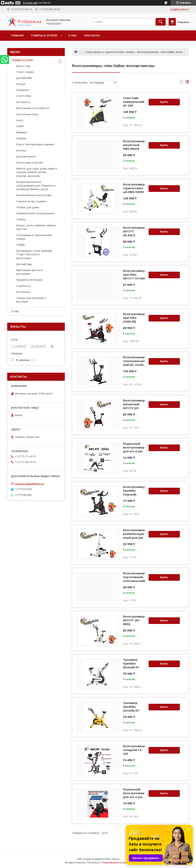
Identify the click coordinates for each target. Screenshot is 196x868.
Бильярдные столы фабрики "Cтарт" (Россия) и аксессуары (34, 254)
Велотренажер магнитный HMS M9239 (134, 145)
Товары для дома (27, 207)
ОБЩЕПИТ (23, 90)
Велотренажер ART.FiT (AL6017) (134, 231)
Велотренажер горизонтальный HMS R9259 (134, 188)
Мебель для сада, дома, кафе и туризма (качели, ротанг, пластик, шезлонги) (36, 172)
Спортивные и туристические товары (110, 52)
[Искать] (161, 22)
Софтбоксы (23, 286)
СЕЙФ (20, 126)
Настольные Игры (27, 114)
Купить (164, 102)
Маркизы (22, 132)
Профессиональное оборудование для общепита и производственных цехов (36, 186)
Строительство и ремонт (32, 201)
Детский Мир (24, 78)
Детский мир (24, 264)
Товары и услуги (44, 36)
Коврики (21, 138)
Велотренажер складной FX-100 (134, 750)
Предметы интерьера (29, 280)
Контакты (92, 36)
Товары (21, 219)
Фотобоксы (23, 102)
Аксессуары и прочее (30, 163)
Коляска (21, 151)
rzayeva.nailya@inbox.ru (29, 484)
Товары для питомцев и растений (31, 300)
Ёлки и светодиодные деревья (35, 144)
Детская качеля (26, 157)
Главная (17, 36)
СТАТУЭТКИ (24, 96)
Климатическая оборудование (35, 213)
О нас (73, 36)
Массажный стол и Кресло (33, 108)
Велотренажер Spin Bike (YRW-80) (134, 318)
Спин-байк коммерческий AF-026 (134, 102)
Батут (20, 120)
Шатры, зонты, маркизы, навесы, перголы (36, 227)
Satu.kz (115, 859)
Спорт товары (25, 72)
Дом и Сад (23, 66)
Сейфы (21, 245)
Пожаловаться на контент (117, 863)
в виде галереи (181, 83)
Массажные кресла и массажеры (29, 272)
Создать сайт (30, 3)
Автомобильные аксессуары (34, 195)
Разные (21, 84)
